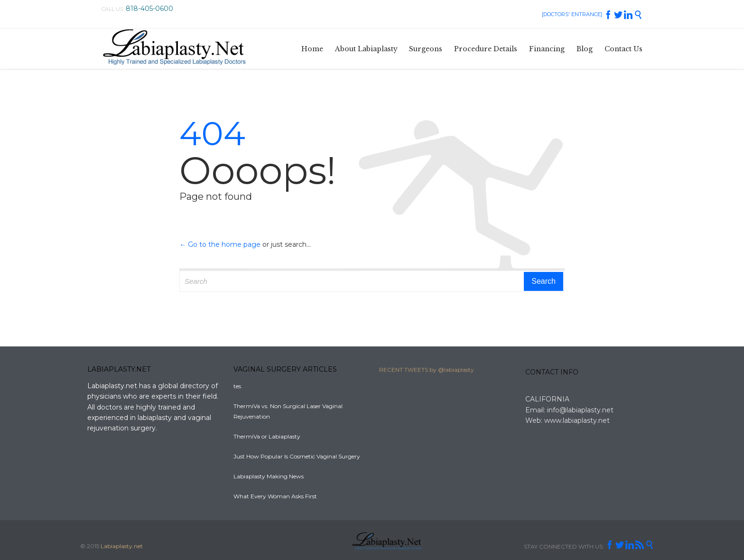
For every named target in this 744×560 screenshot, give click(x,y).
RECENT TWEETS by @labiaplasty (427, 372)
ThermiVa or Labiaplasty (267, 436)
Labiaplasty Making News (269, 476)
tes (237, 386)
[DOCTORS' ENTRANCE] (572, 14)
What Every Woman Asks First (275, 496)
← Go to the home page (220, 244)
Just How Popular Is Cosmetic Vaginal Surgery (297, 456)
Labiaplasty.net (122, 546)
